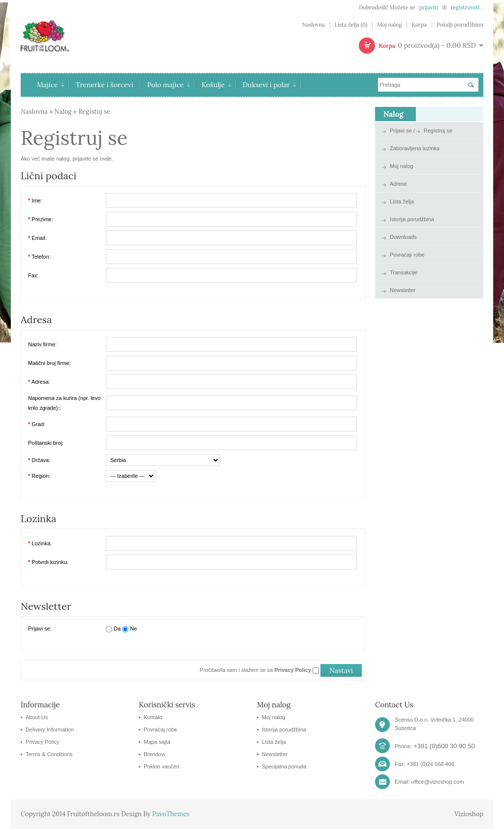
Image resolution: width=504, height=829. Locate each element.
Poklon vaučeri (161, 766)
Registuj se (94, 112)
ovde (106, 159)
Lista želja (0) (351, 25)
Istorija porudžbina (412, 219)
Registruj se (438, 131)
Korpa (419, 25)
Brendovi (154, 754)
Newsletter (403, 290)
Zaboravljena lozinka (415, 148)
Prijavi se (401, 131)
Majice (50, 85)
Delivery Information (50, 730)
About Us (37, 717)
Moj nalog (389, 25)
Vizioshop (469, 814)
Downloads (403, 237)
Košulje (216, 85)
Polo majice (169, 85)
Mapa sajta (157, 742)
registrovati (465, 7)
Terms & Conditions (49, 754)
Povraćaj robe (160, 730)
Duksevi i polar (269, 85)
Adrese (398, 184)
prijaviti (428, 7)
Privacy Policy (42, 742)
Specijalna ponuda (284, 766)
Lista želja (402, 201)
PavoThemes (171, 814)
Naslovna (313, 25)
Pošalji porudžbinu (460, 25)
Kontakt (153, 717)
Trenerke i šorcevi (105, 85)
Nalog (63, 112)
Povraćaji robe (407, 255)
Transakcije (404, 272)
